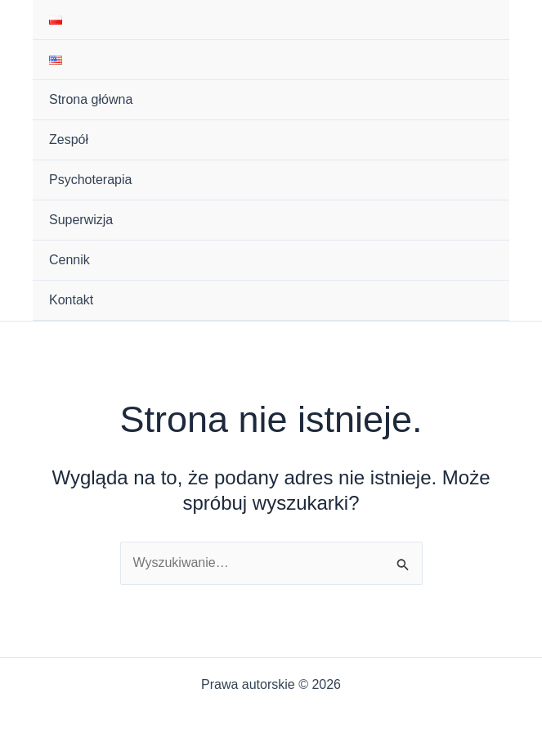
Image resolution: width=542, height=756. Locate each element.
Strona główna (91, 99)
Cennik (69, 260)
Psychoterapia (90, 180)
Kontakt (71, 300)
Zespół (69, 139)
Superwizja (81, 220)
